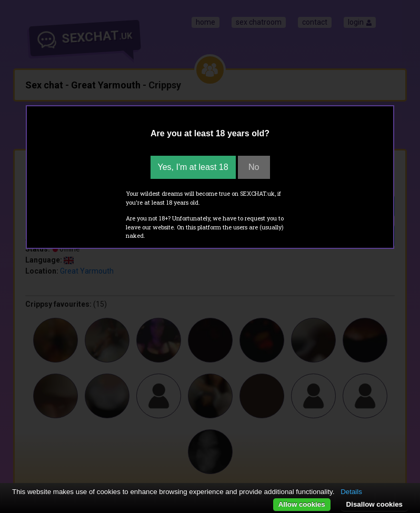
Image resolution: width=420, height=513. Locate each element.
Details (351, 492)
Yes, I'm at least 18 (193, 167)
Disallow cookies (374, 504)
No (254, 167)
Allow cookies (302, 504)
